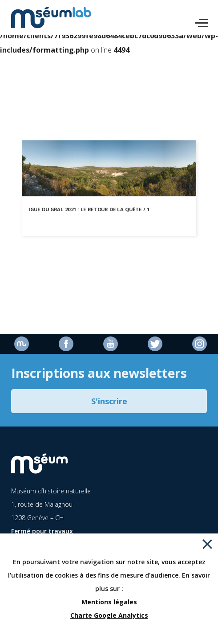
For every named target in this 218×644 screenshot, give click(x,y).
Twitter (155, 344)
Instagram (200, 344)
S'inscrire (109, 401)
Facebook (66, 344)
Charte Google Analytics (109, 615)
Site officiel (22, 344)
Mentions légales (109, 602)
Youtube (111, 344)
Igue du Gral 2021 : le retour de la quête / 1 (89, 209)
